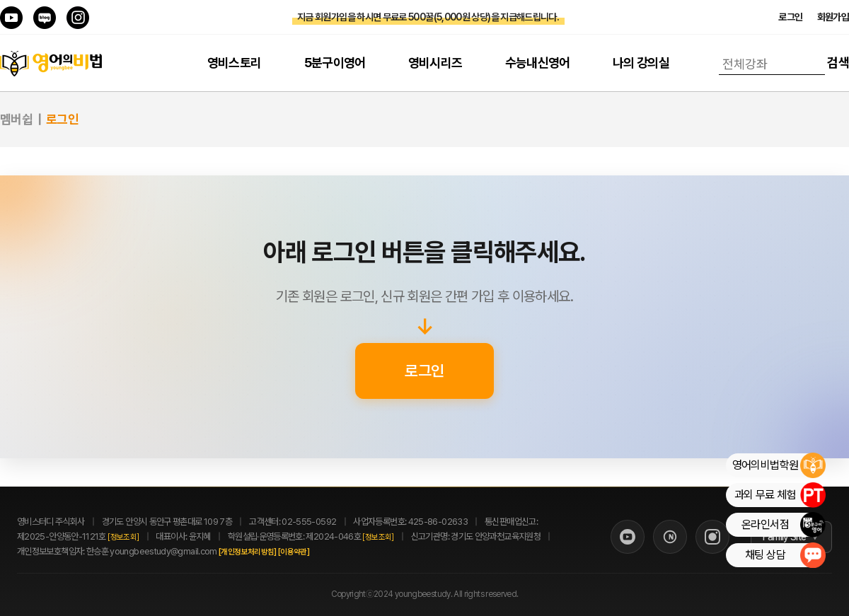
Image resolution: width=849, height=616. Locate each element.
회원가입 (833, 17)
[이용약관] (309, 552)
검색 (838, 63)
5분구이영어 (335, 63)
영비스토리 (235, 63)
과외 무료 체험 (780, 495)
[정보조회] (123, 537)
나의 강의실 (641, 63)
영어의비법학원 (779, 465)
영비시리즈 (435, 63)
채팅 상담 (785, 555)
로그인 (790, 17)
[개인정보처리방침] (263, 552)
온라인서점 (783, 525)
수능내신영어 (538, 63)
